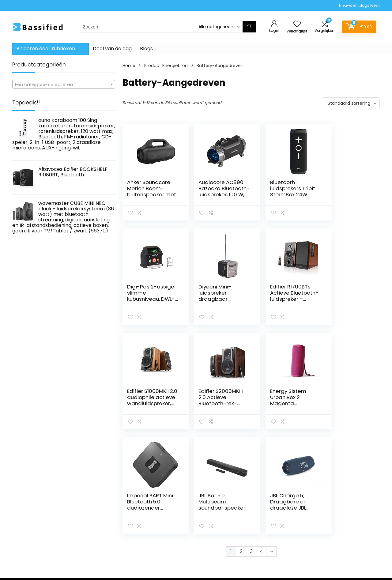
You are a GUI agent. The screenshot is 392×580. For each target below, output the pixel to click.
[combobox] (64, 84)
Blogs (146, 49)
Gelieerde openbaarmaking (343, 524)
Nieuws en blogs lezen (359, 5)
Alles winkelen (279, 513)
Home (129, 66)
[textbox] (64, 85)
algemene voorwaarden (350, 513)
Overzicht (275, 539)
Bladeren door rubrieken (46, 49)
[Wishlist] (297, 24)
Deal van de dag (112, 49)
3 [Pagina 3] (251, 447)
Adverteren (277, 547)
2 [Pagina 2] (241, 447)
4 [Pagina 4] (261, 447)
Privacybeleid (338, 504)
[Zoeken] (249, 27)
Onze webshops (282, 530)
